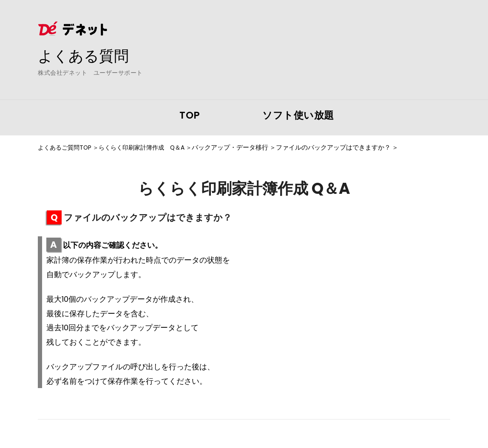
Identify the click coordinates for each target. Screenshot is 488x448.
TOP (190, 115)
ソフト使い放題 (298, 115)
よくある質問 (85, 56)
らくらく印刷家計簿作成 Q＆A (149, 147)
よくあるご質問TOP (66, 147)
